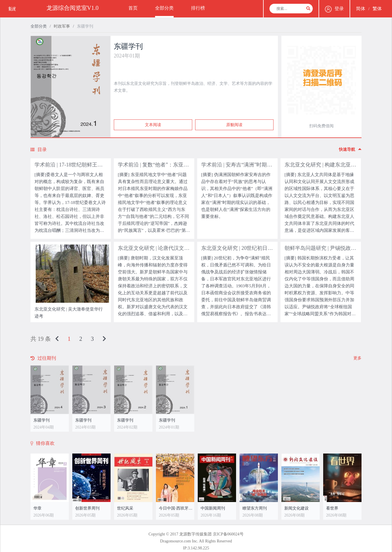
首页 (133, 8)
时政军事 (62, 26)
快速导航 (350, 149)
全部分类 (164, 8)
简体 (361, 9)
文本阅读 (153, 125)
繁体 (377, 9)
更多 (357, 358)
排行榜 (198, 8)
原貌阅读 (234, 125)
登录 (334, 9)
